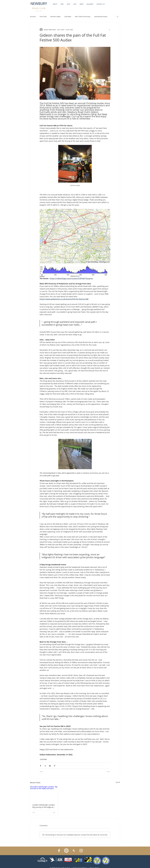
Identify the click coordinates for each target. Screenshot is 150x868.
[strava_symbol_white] (74, 851)
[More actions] (109, 30)
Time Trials (43, 17)
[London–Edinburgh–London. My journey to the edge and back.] (44, 794)
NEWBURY (39, 4)
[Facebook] (59, 851)
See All (118, 782)
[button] (118, 17)
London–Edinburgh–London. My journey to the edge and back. (44, 806)
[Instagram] (81, 851)
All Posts (33, 17)
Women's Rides (55, 17)
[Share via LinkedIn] (50, 766)
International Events (101, 17)
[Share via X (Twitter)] (45, 766)
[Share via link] (55, 766)
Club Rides (68, 17)
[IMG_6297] (66, 851)
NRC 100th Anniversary (83, 17)
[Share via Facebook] (41, 766)
